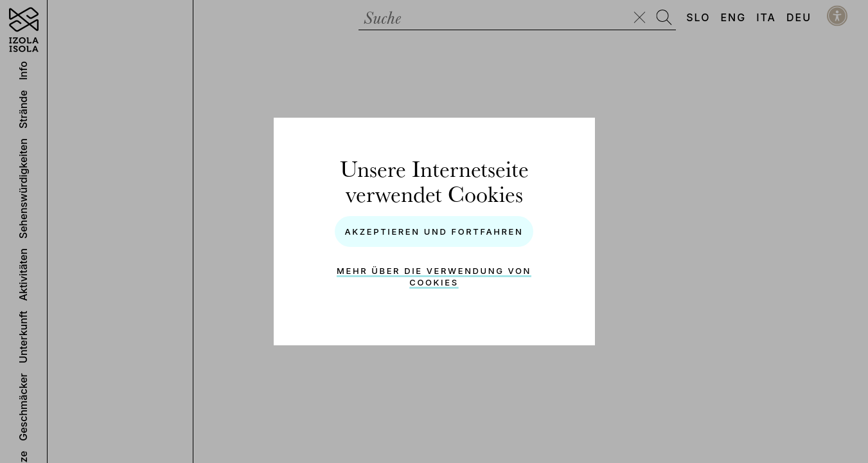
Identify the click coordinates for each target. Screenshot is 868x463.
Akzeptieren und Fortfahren (434, 232)
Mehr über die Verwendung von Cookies (434, 277)
